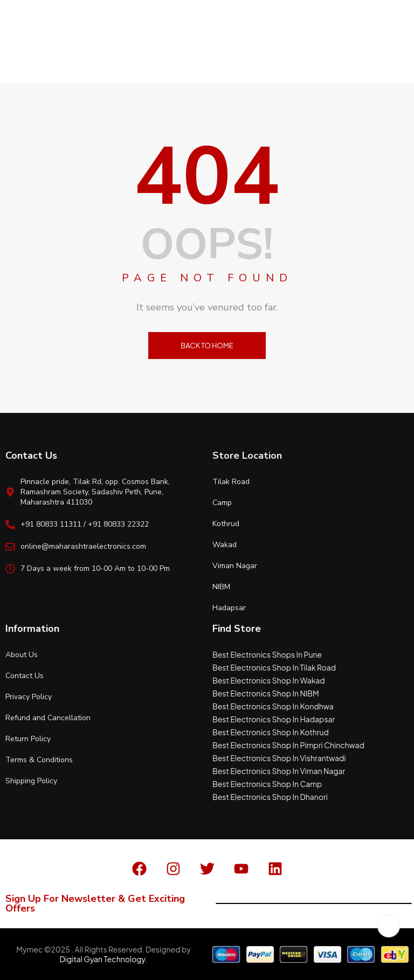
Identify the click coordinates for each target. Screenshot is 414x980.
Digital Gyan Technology (102, 959)
